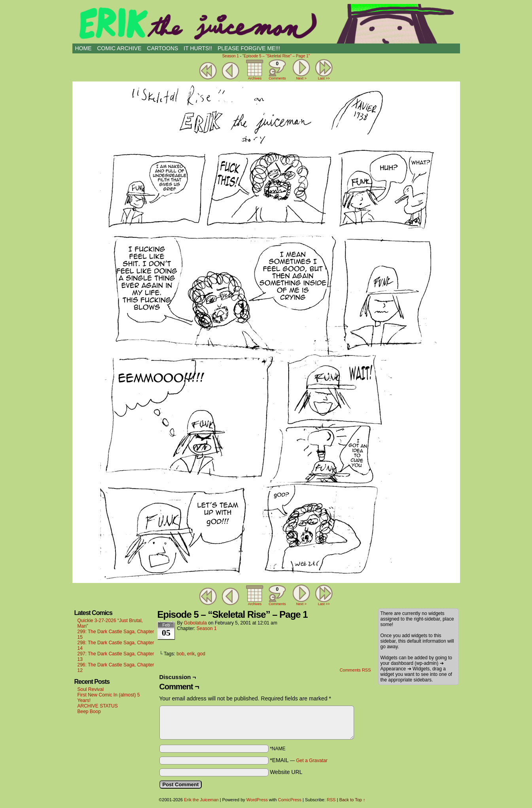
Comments (277, 70)
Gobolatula (195, 623)
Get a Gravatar (312, 761)
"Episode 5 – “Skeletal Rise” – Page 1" (276, 56)
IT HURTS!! (198, 48)
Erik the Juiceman (266, 24)
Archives (255, 78)
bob (180, 654)
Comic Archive (119, 48)
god (201, 654)
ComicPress (290, 800)
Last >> (324, 78)
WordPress (257, 800)
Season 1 (231, 56)
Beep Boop (89, 711)
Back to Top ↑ (352, 800)
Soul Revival (91, 689)
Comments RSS (355, 670)
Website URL (286, 772)
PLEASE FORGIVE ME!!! (249, 48)
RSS (331, 800)
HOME (83, 48)
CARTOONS (163, 48)
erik (191, 654)
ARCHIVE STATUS (98, 706)
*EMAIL (299, 760)
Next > (301, 78)
